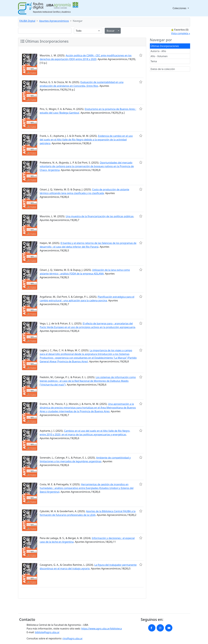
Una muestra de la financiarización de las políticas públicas (100, 216)
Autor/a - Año (158, 51)
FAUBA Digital (27, 21)
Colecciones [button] (180, 8)
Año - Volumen (159, 56)
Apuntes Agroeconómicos (54, 21)
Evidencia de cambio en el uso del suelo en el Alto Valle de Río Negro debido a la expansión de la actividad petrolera (86, 140)
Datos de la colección (163, 69)
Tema (154, 61)
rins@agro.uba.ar (72, 638)
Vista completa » (181, 33)
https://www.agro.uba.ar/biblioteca (102, 629)
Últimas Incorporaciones (165, 46)
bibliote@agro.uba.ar (47, 632)
